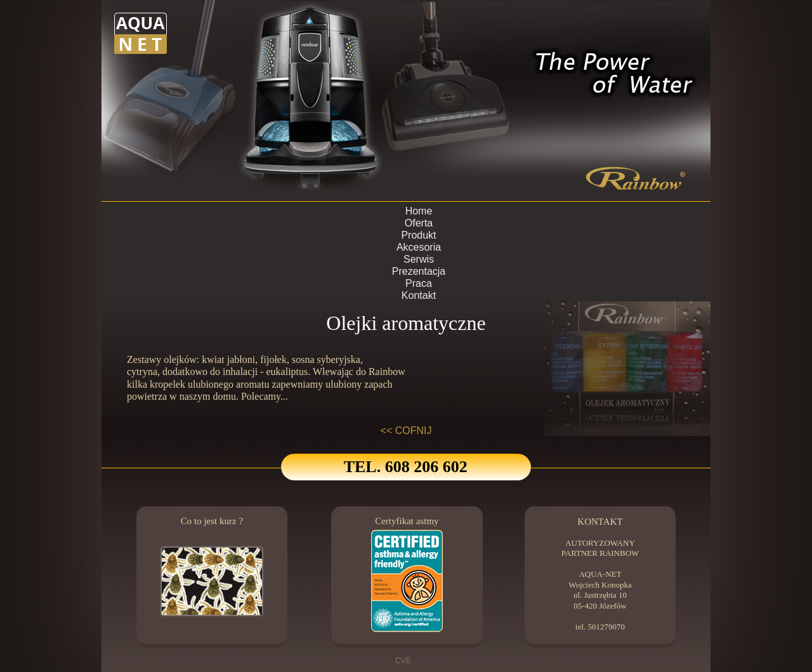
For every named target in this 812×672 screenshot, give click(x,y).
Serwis (419, 259)
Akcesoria (419, 247)
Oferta (419, 223)
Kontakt (419, 295)
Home (419, 211)
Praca (419, 283)
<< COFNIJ (406, 431)
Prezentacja (419, 271)
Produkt (418, 235)
